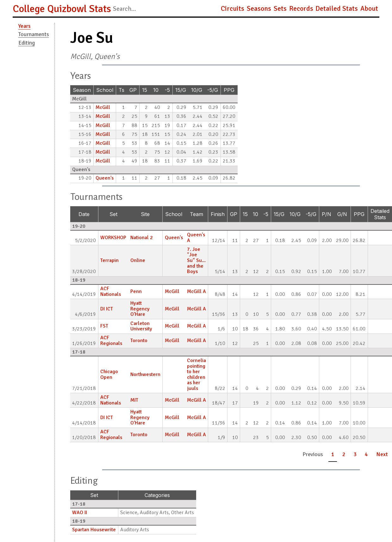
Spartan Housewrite (94, 530)
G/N (342, 214)
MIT (134, 400)
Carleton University (141, 326)
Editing (27, 43)
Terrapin (109, 260)
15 (145, 90)
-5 (167, 90)
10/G (197, 90)
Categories (157, 495)
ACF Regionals (111, 341)
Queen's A (196, 238)
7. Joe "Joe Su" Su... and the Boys (196, 260)
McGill (103, 107)
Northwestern (145, 374)
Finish (218, 214)
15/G (181, 90)
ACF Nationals (111, 291)
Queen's (105, 178)
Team (196, 214)
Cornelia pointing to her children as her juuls (196, 374)
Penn (136, 291)
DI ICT (107, 309)
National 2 (142, 238)
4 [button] (366, 454)
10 (156, 90)
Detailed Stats (337, 9)
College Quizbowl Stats (62, 9)
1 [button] (333, 454)
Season (82, 90)
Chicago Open (109, 374)
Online (138, 260)
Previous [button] (313, 454)
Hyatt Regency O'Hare (140, 309)
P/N (327, 214)
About (369, 9)
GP (133, 90)
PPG (229, 90)
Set (113, 214)
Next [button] (382, 454)
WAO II (80, 513)
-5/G (213, 90)
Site (145, 214)
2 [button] (344, 454)
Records (301, 9)
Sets (280, 9)
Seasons (259, 9)
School (105, 90)
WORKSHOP (113, 238)
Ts (121, 90)
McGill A (196, 291)
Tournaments (34, 34)
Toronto (139, 341)
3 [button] (355, 454)
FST (104, 326)
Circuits (233, 9)
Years (25, 26)
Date (84, 214)
